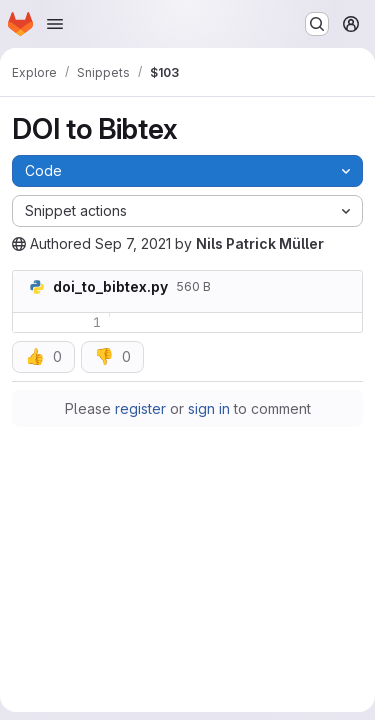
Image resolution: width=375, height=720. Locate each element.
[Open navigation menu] (55, 24)
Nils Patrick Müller (260, 243)
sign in (209, 408)
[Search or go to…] (317, 24)
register (140, 408)
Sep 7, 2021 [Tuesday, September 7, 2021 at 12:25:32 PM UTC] (133, 243)
